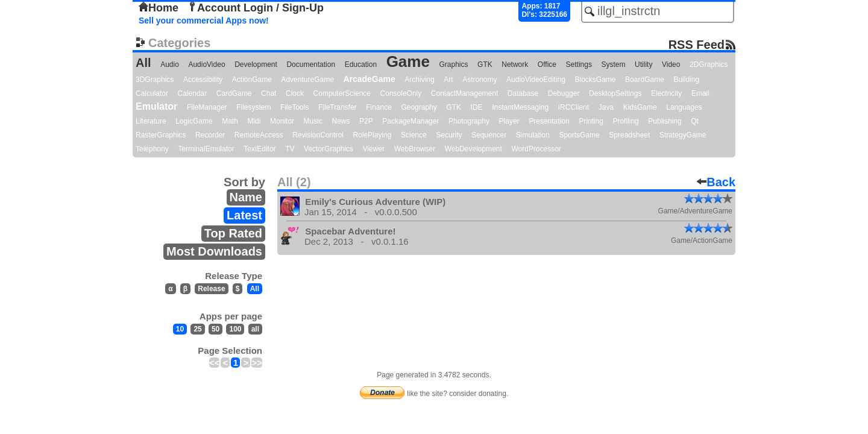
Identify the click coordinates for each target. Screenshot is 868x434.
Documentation (311, 64)
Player (509, 121)
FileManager (207, 107)
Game (408, 61)
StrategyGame (683, 135)
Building (686, 80)
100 (235, 329)
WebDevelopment (473, 149)
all (255, 329)
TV (290, 149)
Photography (469, 121)
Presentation (549, 121)
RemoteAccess (259, 135)
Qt (695, 121)
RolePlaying (372, 135)
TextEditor (259, 149)
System (613, 64)
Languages (684, 107)
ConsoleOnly (401, 93)
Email (700, 93)
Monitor (282, 121)
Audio (170, 64)
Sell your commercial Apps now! (204, 20)
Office (547, 64)
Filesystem (253, 107)
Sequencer (489, 135)
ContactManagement (464, 93)
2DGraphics (709, 64)
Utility (643, 64)
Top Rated (233, 233)
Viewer (374, 149)
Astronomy (480, 80)
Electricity (666, 93)
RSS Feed (697, 44)
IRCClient (574, 107)
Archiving (419, 80)
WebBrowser (415, 149)
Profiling (625, 121)
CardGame (234, 93)
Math (230, 121)
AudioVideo (206, 64)
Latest (244, 215)
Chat (269, 93)
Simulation (533, 135)
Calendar (193, 93)
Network (515, 64)
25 (197, 329)
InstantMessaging (520, 107)
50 (215, 329)
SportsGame (579, 135)
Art (448, 80)
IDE (477, 107)
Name (246, 197)
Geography (419, 107)
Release (211, 289)
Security (449, 135)
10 (180, 329)
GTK (485, 64)
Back (716, 182)
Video (671, 64)
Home (159, 8)
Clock (295, 93)
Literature (151, 121)
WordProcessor (536, 149)
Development (256, 64)
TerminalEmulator (206, 149)
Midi (254, 121)
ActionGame (252, 80)
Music (313, 121)
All (143, 63)
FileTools (294, 107)
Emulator (156, 106)
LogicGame (194, 121)
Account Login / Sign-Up (256, 8)
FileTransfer (338, 107)
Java (606, 107)
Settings (579, 64)
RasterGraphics (161, 135)
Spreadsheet (629, 135)
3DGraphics (155, 80)
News (341, 121)
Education (361, 64)
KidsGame (640, 107)
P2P (366, 121)
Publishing (665, 121)
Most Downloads (214, 251)
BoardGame (645, 80)
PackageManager (410, 121)
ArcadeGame (369, 79)
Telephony (152, 149)
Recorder (210, 135)
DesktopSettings (615, 93)
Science (414, 135)
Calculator (152, 93)
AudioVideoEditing (536, 80)
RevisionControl (318, 135)
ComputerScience (342, 93)
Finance (379, 107)
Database (523, 93)
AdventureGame (307, 80)
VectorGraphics (329, 149)
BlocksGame (596, 80)
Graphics (453, 64)
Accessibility (203, 80)
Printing (591, 121)
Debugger (564, 93)
